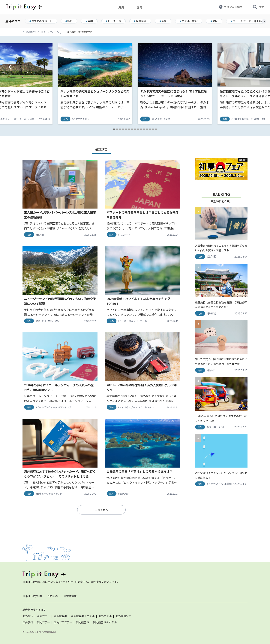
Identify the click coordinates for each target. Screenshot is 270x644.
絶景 (69, 21)
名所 (163, 21)
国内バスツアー (63, 622)
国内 (140, 7)
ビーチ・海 (113, 21)
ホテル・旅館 (189, 21)
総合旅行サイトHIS (35, 32)
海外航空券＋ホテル (83, 616)
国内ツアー (43, 622)
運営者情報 (70, 596)
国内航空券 (82, 622)
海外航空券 (60, 616)
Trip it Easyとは (32, 596)
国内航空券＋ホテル (105, 622)
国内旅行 (28, 622)
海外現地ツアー (125, 616)
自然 (89, 21)
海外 (122, 7)
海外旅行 (28, 616)
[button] (264, 21)
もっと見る (101, 510)
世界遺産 (140, 21)
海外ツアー (43, 616)
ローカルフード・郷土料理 (247, 21)
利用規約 (53, 596)
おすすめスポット (41, 21)
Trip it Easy (56, 32)
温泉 (214, 21)
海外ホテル (105, 616)
